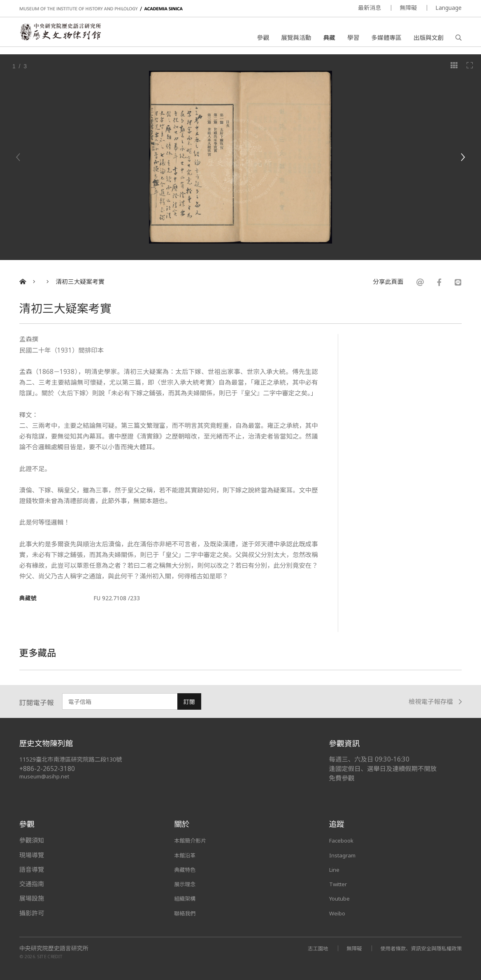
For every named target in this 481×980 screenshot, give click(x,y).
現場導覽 (32, 855)
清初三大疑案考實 (80, 282)
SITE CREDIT (50, 956)
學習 (353, 39)
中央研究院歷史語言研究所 (54, 948)
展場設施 (32, 898)
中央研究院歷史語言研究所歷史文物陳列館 (69, 35)
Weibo (339, 913)
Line (335, 869)
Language (448, 8)
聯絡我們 (186, 913)
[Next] (462, 157)
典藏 (329, 39)
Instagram (344, 855)
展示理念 (186, 884)
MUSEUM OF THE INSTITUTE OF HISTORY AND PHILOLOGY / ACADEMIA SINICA (101, 9)
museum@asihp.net (46, 776)
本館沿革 (186, 855)
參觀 (263, 39)
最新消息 (369, 8)
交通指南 (32, 884)
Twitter (340, 884)
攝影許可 (32, 913)
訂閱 (189, 702)
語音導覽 (32, 869)
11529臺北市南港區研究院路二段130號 (75, 759)
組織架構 (186, 898)
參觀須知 (32, 840)
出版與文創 (429, 39)
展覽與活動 (296, 39)
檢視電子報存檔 (435, 702)
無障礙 (408, 8)
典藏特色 (186, 869)
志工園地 (304, 948)
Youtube (342, 898)
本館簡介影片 (193, 840)
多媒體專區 (386, 39)
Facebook (343, 840)
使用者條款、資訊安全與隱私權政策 (416, 948)
